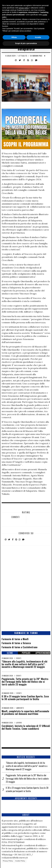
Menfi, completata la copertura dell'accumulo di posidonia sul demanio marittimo (25, 713)
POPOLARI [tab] (26, 653)
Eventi (19, 658)
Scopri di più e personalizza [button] (26, 863)
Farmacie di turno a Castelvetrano (20, 647)
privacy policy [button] (24, 827)
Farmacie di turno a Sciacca (16, 643)
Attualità (23, 56)
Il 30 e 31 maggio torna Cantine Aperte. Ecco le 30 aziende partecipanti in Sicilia (25, 698)
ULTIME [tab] (10, 653)
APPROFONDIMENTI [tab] (43, 653)
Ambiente (20, 708)
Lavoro (19, 723)
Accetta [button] (38, 856)
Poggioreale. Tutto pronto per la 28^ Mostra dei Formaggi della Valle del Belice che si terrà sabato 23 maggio (25, 682)
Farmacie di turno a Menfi (15, 639)
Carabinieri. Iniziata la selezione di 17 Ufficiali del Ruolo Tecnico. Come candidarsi (26, 727)
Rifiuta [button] (14, 856)
